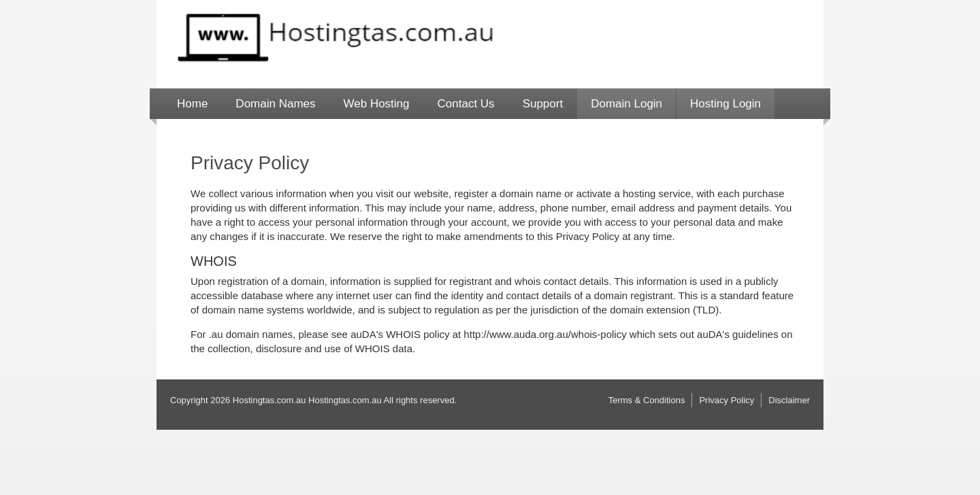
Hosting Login (725, 104)
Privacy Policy (726, 400)
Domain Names (275, 104)
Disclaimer (789, 400)
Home (192, 104)
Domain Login (626, 104)
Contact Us (466, 104)
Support (543, 104)
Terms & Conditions (647, 400)
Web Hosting (377, 104)
